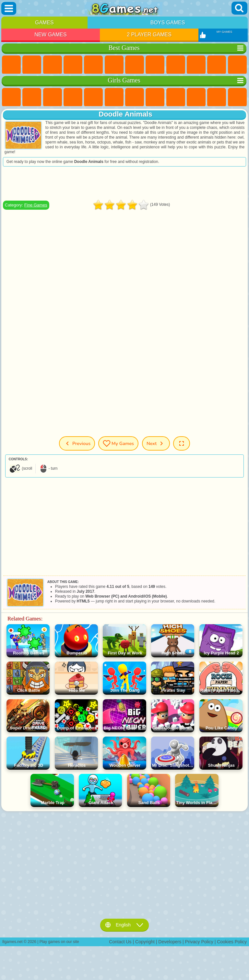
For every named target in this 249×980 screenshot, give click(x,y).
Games (44, 23)
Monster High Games (114, 97)
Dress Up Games (217, 97)
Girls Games (32, 65)
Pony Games (11, 97)
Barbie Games (73, 97)
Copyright (145, 942)
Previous (77, 443)
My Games (118, 443)
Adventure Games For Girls (135, 97)
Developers (170, 942)
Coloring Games (155, 97)
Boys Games (168, 23)
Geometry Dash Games (155, 65)
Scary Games (237, 65)
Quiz (93, 97)
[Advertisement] (124, 183)
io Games (217, 65)
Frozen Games (196, 97)
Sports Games (176, 65)
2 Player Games (149, 35)
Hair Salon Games (237, 97)
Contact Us (120, 942)
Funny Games (196, 65)
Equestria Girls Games (32, 97)
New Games (51, 35)
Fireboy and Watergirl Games (53, 97)
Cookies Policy (232, 942)
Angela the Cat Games (176, 97)
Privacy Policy (199, 942)
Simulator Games (53, 65)
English (124, 925)
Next (156, 443)
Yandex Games (135, 65)
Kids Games (73, 65)
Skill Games (114, 65)
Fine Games (36, 205)
